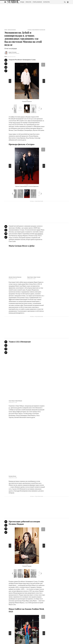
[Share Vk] (6, 60)
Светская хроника (12, 30)
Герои (6, 30)
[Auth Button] (68, 2)
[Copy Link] (6, 71)
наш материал (39, 234)
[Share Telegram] (6, 67)
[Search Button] (65, 2)
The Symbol (13, 2)
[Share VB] (6, 64)
